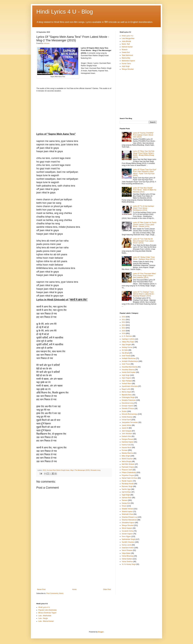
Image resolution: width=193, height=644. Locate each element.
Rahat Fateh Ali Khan (130, 478)
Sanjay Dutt (126, 503)
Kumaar (125, 450)
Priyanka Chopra (128, 475)
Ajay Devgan (126, 345)
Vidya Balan (126, 553)
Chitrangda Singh (128, 397)
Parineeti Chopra (128, 467)
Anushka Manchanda (130, 367)
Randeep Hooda (128, 484)
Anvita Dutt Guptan (129, 372)
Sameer (125, 500)
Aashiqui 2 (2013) (128, 339)
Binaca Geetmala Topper (47, 613)
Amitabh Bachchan (129, 358)
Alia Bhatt (125, 353)
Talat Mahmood (127, 55)
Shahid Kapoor (127, 512)
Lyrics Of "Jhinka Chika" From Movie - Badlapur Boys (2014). (144, 258)
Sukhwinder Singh (128, 539)
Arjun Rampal (127, 381)
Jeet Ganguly (127, 431)
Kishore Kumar (127, 47)
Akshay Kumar (127, 347)
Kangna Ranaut (127, 439)
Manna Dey (126, 58)
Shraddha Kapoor (128, 523)
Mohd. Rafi (126, 44)
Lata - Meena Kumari (46, 621)
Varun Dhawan (127, 550)
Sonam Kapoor (127, 534)
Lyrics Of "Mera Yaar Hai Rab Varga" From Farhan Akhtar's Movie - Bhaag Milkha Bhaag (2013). (144, 154)
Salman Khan (127, 498)
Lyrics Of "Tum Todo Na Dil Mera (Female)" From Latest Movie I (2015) (143, 241)
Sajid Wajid (126, 495)
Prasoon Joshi (127, 470)
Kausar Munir (127, 448)
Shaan (124, 506)
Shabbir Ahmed (127, 509)
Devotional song (128, 403)
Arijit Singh (126, 66)
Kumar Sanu (126, 64)
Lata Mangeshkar (128, 38)
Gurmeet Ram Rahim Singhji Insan (58, 470)
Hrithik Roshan (127, 417)
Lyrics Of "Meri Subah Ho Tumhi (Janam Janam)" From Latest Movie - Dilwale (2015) (145, 225)
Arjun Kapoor (127, 378)
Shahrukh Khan (127, 514)
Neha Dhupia (127, 461)
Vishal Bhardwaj (128, 556)
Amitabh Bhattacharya (130, 361)
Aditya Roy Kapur (128, 342)
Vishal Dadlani (127, 559)
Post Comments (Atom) (55, 593)
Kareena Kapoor (128, 442)
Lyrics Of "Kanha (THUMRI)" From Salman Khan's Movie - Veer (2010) (144, 135)
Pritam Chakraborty (129, 472)
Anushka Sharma (128, 370)
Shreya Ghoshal (128, 69)
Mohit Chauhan (127, 459)
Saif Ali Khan (126, 492)
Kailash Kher (126, 436)
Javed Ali (125, 428)
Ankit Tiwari (126, 364)
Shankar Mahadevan (129, 520)
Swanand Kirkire (128, 548)
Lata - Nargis (43, 618)
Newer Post (41, 589)
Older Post (107, 589)
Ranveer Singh (127, 486)
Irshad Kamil (126, 420)
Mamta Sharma (127, 453)
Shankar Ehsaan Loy (129, 517)
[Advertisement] (74, 568)
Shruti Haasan (127, 528)
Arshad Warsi (127, 384)
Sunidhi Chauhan (128, 542)
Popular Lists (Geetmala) (47, 610)
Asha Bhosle (126, 41)
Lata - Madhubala (45, 616)
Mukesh (125, 50)
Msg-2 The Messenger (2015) (80, 470)
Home (74, 589)
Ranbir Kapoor (127, 481)
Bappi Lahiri (126, 389)
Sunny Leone (127, 545)
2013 (124, 325)
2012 (124, 322)
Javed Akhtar (127, 425)
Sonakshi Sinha (127, 531)
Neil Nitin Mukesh (128, 464)
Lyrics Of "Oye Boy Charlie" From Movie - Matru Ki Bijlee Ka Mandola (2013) (145, 190)
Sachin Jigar (126, 489)
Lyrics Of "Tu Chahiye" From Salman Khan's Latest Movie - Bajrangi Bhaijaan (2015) (144, 294)
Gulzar (124, 411)
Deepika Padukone (129, 400)
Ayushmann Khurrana (130, 386)
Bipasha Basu (127, 395)
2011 (124, 320)
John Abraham (127, 434)
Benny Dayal (126, 392)
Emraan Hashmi (128, 406)
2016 (124, 333)
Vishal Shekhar (127, 562)
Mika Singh (126, 456)
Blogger (101, 632)
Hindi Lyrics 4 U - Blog (65, 12)
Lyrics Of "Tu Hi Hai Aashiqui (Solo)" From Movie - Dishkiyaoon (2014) (143, 208)
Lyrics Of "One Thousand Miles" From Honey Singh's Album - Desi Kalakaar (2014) (145, 276)
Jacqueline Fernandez (130, 422)
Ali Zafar (125, 350)
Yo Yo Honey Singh (129, 564)
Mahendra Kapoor (128, 61)
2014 (124, 328)
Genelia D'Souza (128, 409)
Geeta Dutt (126, 52)
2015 (44, 470)
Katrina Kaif (126, 445)
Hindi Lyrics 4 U (128, 36)
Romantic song (96, 470)
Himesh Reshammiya (130, 414)
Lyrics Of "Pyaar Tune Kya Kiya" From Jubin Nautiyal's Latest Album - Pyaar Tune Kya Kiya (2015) (145, 173)
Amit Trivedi (126, 356)
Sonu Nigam (126, 536)
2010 (124, 317)
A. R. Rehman (127, 336)
